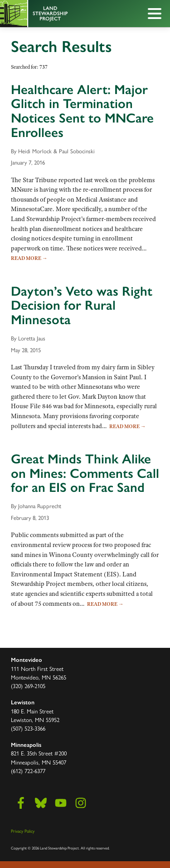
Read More (29, 258)
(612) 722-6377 (28, 771)
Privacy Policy (23, 831)
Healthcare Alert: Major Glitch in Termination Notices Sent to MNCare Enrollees (82, 111)
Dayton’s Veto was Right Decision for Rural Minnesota (82, 305)
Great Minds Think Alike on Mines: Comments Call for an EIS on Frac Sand (85, 473)
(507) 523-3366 (28, 728)
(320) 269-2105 (28, 686)
